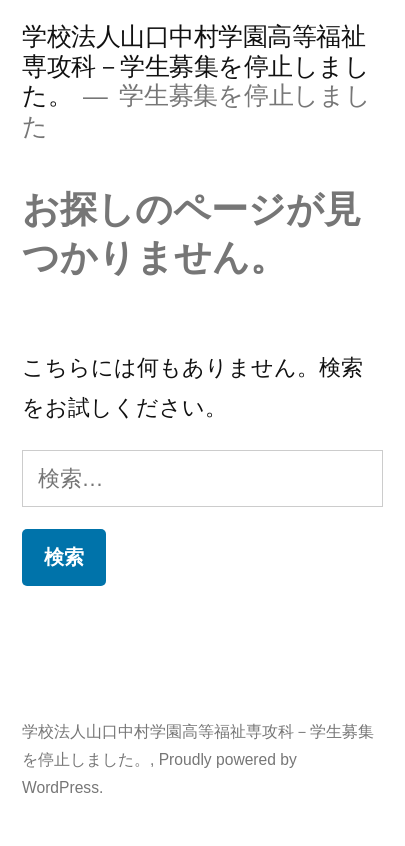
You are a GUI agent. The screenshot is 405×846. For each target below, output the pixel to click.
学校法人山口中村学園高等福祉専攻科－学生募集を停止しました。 (195, 66)
